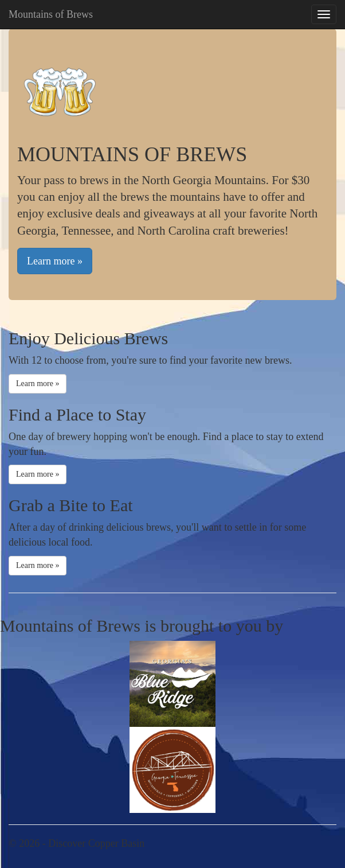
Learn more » (55, 261)
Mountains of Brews (51, 14)
